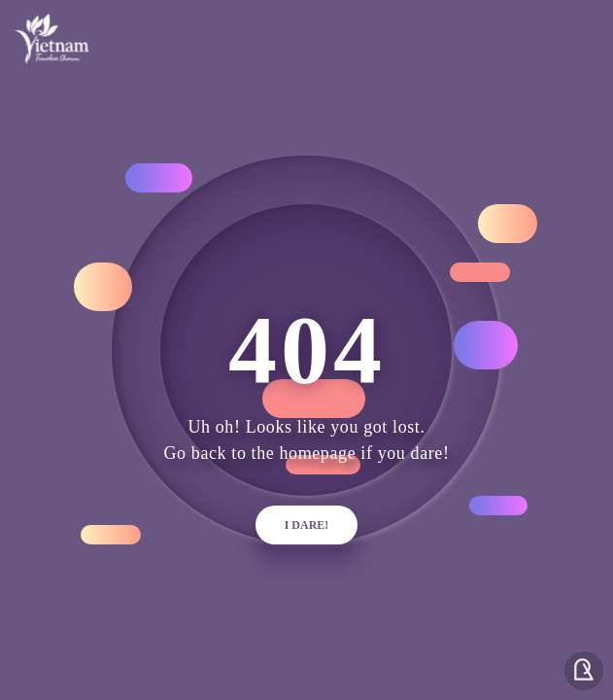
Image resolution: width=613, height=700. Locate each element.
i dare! (307, 525)
